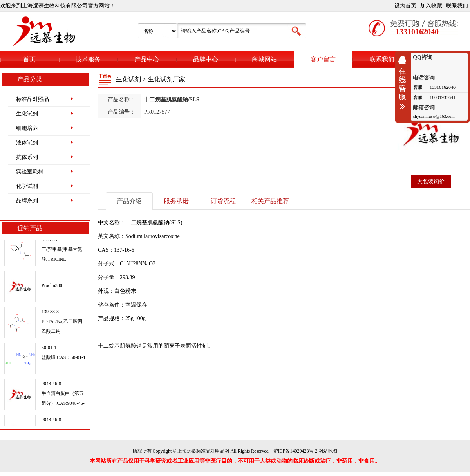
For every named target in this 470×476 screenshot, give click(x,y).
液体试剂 (27, 143)
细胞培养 (27, 128)
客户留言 (323, 59)
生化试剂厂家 (166, 79)
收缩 (404, 83)
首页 (29, 59)
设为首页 (405, 6)
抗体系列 (27, 157)
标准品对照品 (33, 99)
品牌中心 (206, 59)
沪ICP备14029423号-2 (296, 451)
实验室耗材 (30, 172)
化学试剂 (27, 186)
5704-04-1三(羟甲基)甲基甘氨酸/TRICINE (62, 251)
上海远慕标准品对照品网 (203, 451)
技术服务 (88, 59)
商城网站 (264, 59)
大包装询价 (431, 181)
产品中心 (147, 59)
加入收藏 (431, 6)
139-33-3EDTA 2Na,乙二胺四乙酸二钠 (62, 323)
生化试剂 (27, 114)
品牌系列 (27, 201)
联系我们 (457, 6)
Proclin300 (52, 287)
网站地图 (328, 451)
